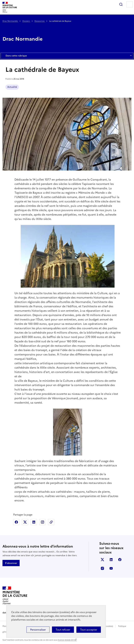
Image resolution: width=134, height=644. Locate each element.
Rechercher (121, 4)
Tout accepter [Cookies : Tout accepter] (89, 630)
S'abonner (11, 563)
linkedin (111, 560)
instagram (102, 568)
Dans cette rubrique (67, 56)
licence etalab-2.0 (66, 640)
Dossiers (26, 21)
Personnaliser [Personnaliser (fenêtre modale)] (38, 630)
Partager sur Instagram (42, 522)
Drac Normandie (10, 21)
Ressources (40, 21)
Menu (130, 4)
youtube (111, 568)
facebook (120, 560)
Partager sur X (25, 522)
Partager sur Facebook (16, 522)
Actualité (12, 87)
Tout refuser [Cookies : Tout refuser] (63, 630)
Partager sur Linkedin (34, 522)
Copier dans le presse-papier (51, 522)
